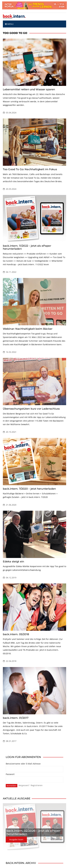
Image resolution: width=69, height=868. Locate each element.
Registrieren (37, 785)
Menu (9, 24)
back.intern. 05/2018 (16, 634)
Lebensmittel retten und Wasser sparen (29, 89)
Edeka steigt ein (13, 562)
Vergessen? (24, 785)
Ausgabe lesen (16, 839)
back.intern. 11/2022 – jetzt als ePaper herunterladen (27, 247)
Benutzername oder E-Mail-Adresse (23, 764)
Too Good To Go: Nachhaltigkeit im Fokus (30, 169)
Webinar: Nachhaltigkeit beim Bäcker (28, 329)
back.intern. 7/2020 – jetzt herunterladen (29, 489)
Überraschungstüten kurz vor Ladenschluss (31, 409)
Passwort (10, 774)
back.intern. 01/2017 (16, 718)
